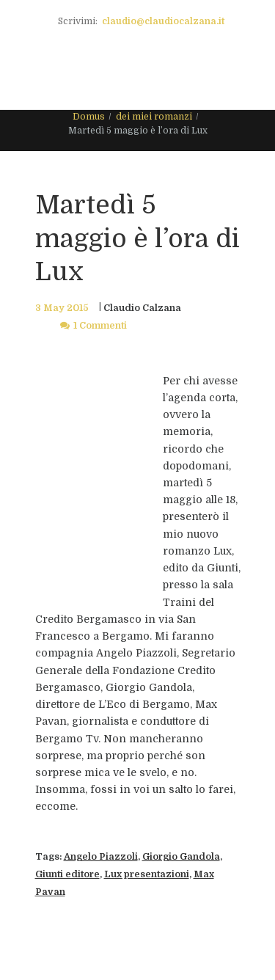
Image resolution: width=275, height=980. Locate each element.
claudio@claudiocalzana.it (163, 21)
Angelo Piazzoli (101, 857)
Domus (89, 117)
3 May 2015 (62, 308)
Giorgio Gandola (181, 857)
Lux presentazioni (147, 874)
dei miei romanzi (154, 117)
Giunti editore (67, 874)
